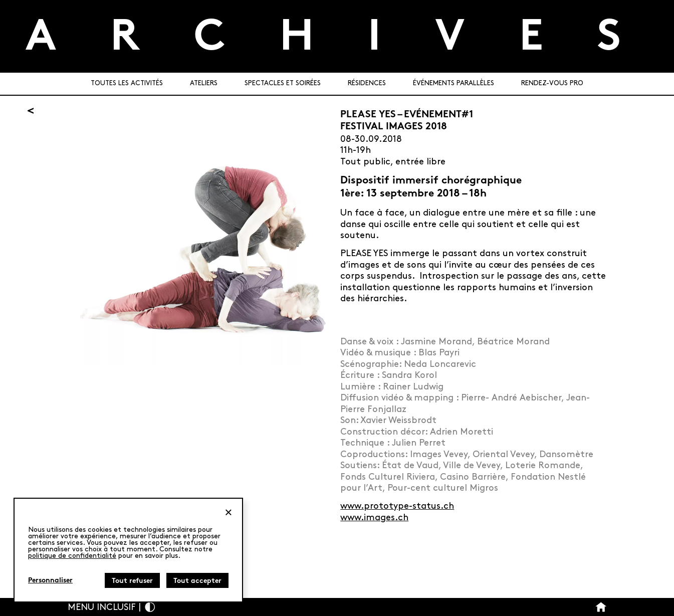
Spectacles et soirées (283, 83)
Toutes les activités (127, 83)
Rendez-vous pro (552, 83)
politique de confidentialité (72, 556)
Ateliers (204, 83)
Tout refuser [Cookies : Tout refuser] (132, 581)
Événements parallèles (454, 83)
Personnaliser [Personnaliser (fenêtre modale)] (50, 581)
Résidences (367, 83)
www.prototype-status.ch (397, 506)
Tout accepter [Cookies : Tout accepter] (197, 581)
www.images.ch (374, 518)
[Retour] (31, 111)
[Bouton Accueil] (601, 607)
